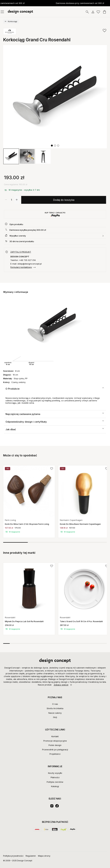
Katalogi (55, 786)
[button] (52, 146)
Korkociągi (12, 21)
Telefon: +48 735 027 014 (23, 260)
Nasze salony (55, 713)
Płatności (55, 777)
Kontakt (55, 736)
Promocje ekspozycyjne (55, 741)
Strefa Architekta (55, 708)
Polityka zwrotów (55, 782)
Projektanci (55, 754)
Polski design (55, 745)
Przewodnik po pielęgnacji (55, 750)
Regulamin (31, 856)
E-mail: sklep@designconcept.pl (26, 264)
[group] (11, 156)
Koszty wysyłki (55, 773)
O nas (55, 704)
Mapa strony (44, 856)
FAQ (55, 717)
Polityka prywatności (13, 856)
